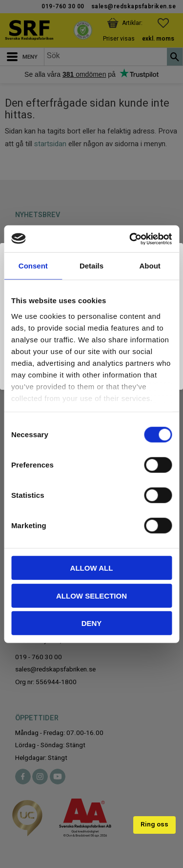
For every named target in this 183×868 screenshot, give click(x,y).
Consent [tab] (33, 266)
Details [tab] (91, 266)
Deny (92, 623)
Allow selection (91, 595)
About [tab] (150, 266)
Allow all (92, 568)
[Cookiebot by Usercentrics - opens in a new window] (130, 239)
